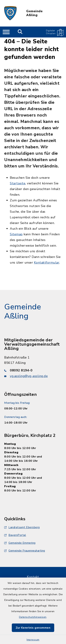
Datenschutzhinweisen (33, 617)
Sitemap (16, 234)
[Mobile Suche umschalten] (20, 32)
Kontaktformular (47, 263)
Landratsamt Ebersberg (22, 527)
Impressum (33, 640)
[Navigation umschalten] (6, 32)
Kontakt (33, 577)
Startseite (18, 183)
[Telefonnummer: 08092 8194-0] (33, 370)
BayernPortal (15, 535)
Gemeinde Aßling (34, 13)
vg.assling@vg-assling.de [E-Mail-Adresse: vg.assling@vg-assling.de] (29, 376)
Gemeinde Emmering (20, 543)
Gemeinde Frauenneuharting (25, 551)
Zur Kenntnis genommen (33, 628)
